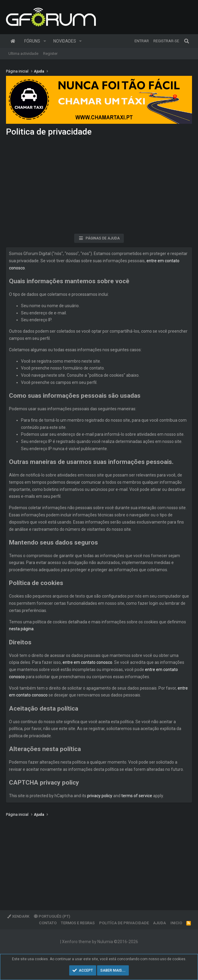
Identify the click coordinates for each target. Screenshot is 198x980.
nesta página (21, 629)
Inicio (176, 923)
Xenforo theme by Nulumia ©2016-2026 (100, 942)
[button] (45, 41)
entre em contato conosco (87, 662)
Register (50, 53)
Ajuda (160, 923)
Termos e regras (78, 923)
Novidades (65, 41)
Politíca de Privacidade (124, 923)
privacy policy (100, 796)
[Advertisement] (99, 187)
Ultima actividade (23, 53)
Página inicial (13, 41)
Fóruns (32, 41)
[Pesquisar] (187, 41)
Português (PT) (52, 916)
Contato (48, 923)
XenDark (18, 916)
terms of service (137, 796)
